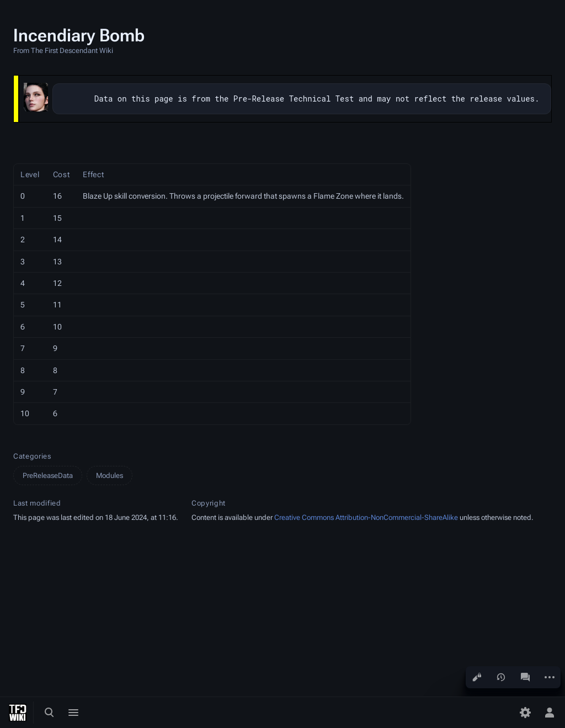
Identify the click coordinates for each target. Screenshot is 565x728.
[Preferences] (525, 713)
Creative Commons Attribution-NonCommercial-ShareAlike (366, 517)
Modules (110, 475)
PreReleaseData (48, 475)
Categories (32, 456)
